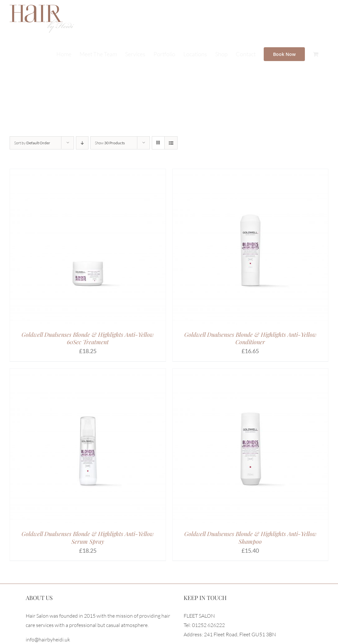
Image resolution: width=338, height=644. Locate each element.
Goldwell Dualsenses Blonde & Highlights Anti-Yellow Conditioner (250, 338)
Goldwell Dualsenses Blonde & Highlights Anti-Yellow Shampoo (250, 537)
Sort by (32, 143)
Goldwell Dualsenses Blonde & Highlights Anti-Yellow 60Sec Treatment (88, 338)
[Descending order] (82, 143)
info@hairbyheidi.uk (48, 640)
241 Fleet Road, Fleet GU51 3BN (240, 634)
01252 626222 (208, 625)
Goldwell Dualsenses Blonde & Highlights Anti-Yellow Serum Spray (88, 537)
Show (110, 143)
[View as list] (171, 143)
